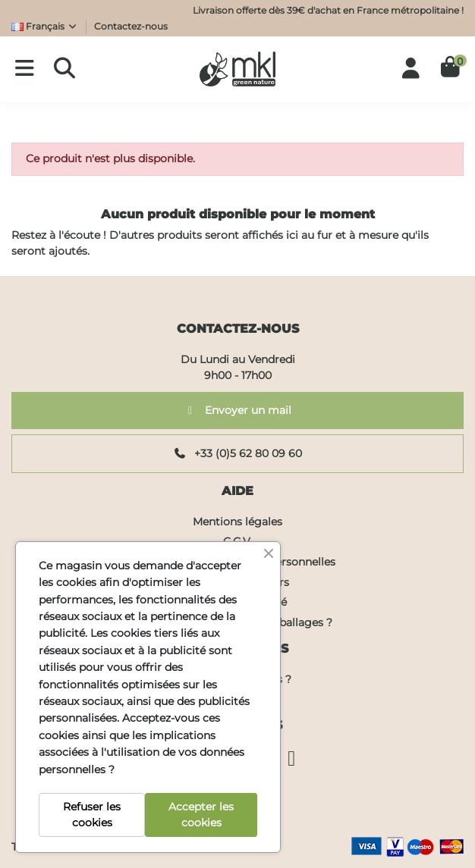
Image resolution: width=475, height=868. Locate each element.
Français (45, 26)
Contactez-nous (131, 26)
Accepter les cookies (201, 815)
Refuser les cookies (92, 815)
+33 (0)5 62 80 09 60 (238, 453)
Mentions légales (237, 522)
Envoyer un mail (238, 410)
